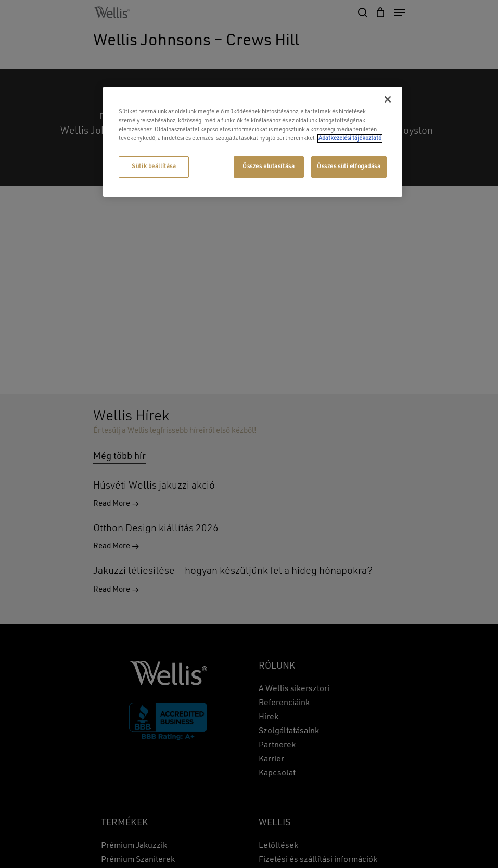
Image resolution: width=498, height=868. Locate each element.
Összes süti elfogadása (349, 167)
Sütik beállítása (154, 167)
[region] (252, 142)
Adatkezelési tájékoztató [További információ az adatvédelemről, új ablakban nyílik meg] (350, 138)
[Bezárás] (388, 99)
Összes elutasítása (269, 167)
